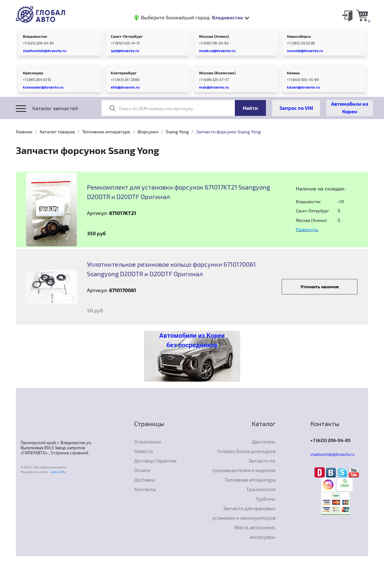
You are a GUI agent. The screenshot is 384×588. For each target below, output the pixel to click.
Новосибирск (299, 36)
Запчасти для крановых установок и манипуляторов (244, 513)
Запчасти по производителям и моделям (244, 465)
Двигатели (264, 442)
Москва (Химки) (214, 36)
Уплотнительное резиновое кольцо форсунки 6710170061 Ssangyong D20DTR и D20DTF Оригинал (171, 269)
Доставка (145, 480)
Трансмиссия (261, 489)
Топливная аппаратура (106, 132)
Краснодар (33, 73)
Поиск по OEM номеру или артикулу (151, 108)
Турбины (265, 499)
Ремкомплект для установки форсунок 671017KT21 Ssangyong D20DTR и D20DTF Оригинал (179, 192)
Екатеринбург (124, 73)
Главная (24, 132)
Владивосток (35, 36)
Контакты (145, 489)
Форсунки (148, 132)
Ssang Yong (177, 132)
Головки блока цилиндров (246, 451)
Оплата (142, 470)
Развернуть (307, 230)
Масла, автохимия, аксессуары (255, 532)
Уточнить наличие (320, 287)
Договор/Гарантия (155, 461)
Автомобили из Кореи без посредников (192, 340)
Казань (293, 73)
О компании (148, 442)
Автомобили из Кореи (350, 107)
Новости (144, 451)
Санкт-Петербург (127, 36)
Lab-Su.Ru (58, 472)
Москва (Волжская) (217, 73)
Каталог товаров (57, 132)
